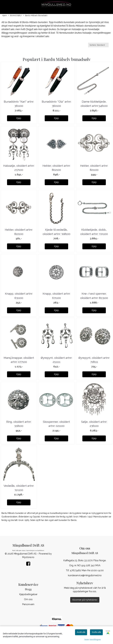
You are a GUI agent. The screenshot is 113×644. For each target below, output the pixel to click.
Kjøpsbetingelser (28, 594)
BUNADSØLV (15, 16)
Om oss (28, 599)
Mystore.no (28, 557)
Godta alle (96, 632)
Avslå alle (81, 632)
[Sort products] (98, 45)
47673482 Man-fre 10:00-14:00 (87, 570)
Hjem (5, 15)
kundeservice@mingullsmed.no (85, 575)
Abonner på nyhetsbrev (85, 600)
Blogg (28, 589)
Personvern (28, 604)
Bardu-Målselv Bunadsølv (35, 16)
